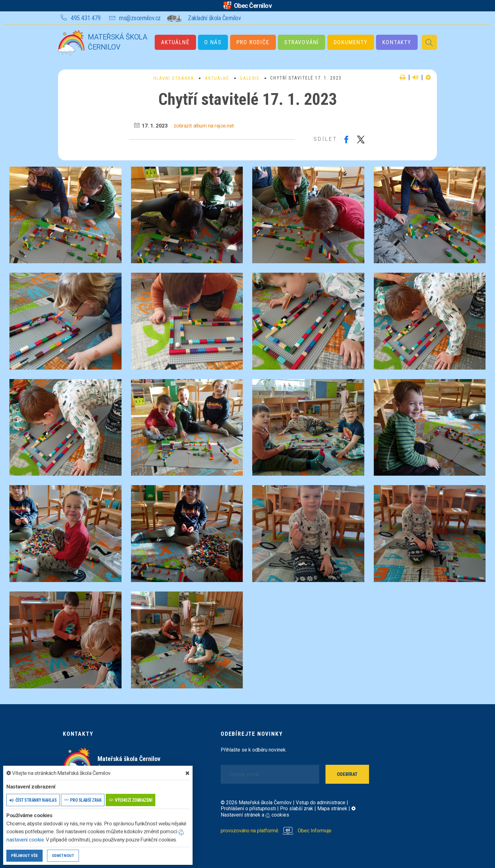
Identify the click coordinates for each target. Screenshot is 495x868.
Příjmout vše (24, 856)
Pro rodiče (253, 42)
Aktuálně (175, 42)
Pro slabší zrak (297, 809)
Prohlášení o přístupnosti (248, 809)
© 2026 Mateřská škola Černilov (256, 803)
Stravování (301, 42)
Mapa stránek (332, 809)
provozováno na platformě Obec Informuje (276, 831)
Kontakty (397, 42)
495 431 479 (86, 18)
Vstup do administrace (321, 803)
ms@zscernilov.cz (140, 18)
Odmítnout (63, 856)
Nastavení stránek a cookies (288, 812)
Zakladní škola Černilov (214, 18)
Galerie (250, 78)
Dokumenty (351, 42)
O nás (213, 42)
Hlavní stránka (174, 78)
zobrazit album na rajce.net (204, 126)
